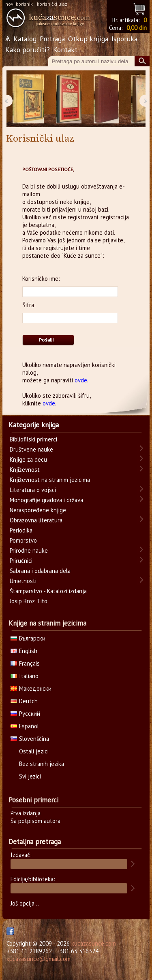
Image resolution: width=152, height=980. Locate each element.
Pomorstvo (23, 540)
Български (28, 638)
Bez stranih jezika (42, 764)
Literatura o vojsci (33, 490)
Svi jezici (30, 776)
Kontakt (65, 50)
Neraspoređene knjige (38, 510)
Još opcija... (25, 903)
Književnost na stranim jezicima (50, 480)
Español (25, 726)
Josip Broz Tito (29, 601)
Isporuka (124, 39)
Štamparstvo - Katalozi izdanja (48, 591)
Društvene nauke (31, 449)
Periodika (21, 530)
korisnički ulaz (52, 4)
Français (25, 663)
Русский (25, 714)
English (24, 651)
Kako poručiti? (28, 50)
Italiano (25, 676)
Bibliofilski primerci (33, 439)
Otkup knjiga (88, 39)
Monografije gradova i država (46, 500)
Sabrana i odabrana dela (40, 571)
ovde (81, 380)
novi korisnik (19, 4)
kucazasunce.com (94, 943)
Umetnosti (23, 581)
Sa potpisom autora (35, 821)
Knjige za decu (28, 459)
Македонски (31, 688)
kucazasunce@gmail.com (39, 959)
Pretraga (52, 39)
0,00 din (137, 28)
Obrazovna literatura (36, 520)
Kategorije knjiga (34, 425)
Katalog (25, 39)
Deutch (24, 701)
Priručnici (21, 561)
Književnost (25, 470)
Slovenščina (30, 739)
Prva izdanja (26, 813)
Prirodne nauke (29, 550)
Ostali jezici (34, 751)
